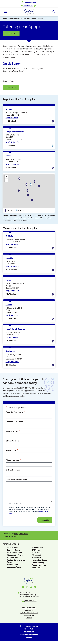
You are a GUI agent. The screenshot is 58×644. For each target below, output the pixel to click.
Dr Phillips (10, 236)
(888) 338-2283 (21, 534)
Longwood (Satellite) (15, 131)
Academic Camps (39, 565)
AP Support (36, 555)
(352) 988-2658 (12, 291)
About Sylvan (29, 615)
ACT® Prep (36, 553)
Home (5, 19)
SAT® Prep (36, 550)
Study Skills (36, 558)
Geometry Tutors (13, 550)
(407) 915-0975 (12, 142)
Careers (29, 618)
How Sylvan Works (29, 608)
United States (24, 19)
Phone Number (13, 460)
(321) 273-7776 (12, 337)
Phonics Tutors (12, 565)
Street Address (13, 441)
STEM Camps (37, 568)
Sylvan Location (14, 470)
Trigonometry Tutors (15, 555)
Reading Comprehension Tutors (16, 561)
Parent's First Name (15, 412)
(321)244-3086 (12, 315)
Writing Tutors (37, 548)
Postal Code (12, 450)
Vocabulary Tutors (14, 567)
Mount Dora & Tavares (15, 329)
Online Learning (38, 563)
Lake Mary (10, 258)
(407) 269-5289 (12, 164)
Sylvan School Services (29, 613)
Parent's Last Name (15, 422)
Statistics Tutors (13, 558)
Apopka (9, 109)
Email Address (13, 431)
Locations (13, 19)
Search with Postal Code (13, 71)
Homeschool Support (40, 560)
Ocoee (8, 156)
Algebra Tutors (13, 548)
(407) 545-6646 (12, 244)
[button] (26, 185)
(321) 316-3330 (12, 118)
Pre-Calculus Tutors (14, 553)
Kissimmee (10, 351)
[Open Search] (54, 12)
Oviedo (9, 305)
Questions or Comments (16, 479)
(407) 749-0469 (12, 362)
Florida (33, 19)
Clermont (10, 280)
